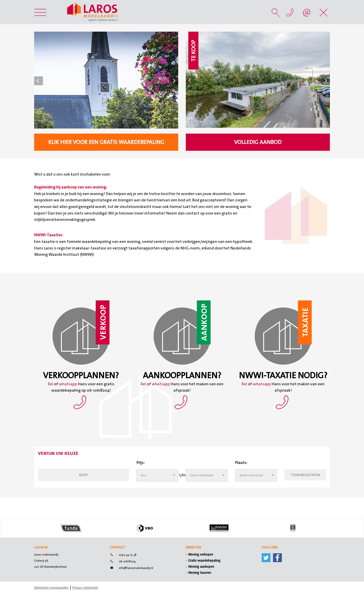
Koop (83, 475)
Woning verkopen (201, 554)
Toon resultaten (305, 475)
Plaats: (241, 463)
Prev (39, 81)
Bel (51, 384)
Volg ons (270, 547)
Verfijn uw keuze (58, 454)
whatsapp (68, 384)
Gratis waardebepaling (204, 560)
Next (174, 81)
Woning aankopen (201, 567)
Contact (118, 547)
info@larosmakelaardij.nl (136, 568)
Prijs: (141, 463)
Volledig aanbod (258, 142)
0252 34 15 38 (128, 555)
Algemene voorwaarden (51, 588)
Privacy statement (85, 588)
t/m (182, 475)
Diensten (193, 547)
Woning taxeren (200, 573)
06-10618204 (127, 561)
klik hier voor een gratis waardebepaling (106, 142)
